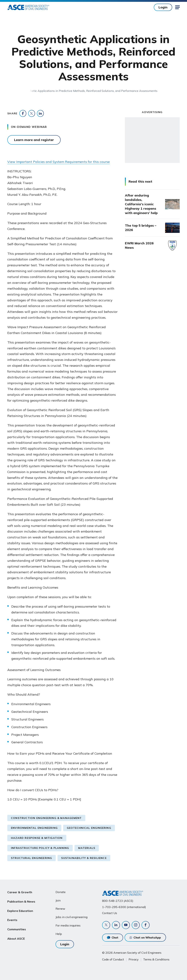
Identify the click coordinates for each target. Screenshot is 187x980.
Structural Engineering (32, 858)
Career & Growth (20, 892)
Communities (17, 927)
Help (59, 934)
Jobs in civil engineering (71, 917)
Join (58, 900)
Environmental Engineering (34, 828)
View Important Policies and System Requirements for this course (59, 162)
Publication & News (21, 901)
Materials (87, 848)
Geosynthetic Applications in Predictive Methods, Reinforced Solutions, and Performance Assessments (88, 91)
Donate (61, 892)
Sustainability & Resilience (84, 858)
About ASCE (16, 936)
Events (12, 918)
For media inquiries (68, 925)
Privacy (134, 959)
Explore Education (20, 909)
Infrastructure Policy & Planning (40, 848)
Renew (60, 909)
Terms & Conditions (156, 959)
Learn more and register (34, 140)
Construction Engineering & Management (46, 818)
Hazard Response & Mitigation (37, 838)
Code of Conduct (113, 959)
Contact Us (110, 913)
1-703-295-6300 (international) (124, 907)
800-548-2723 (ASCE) (118, 901)
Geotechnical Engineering (89, 828)
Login (163, 7)
